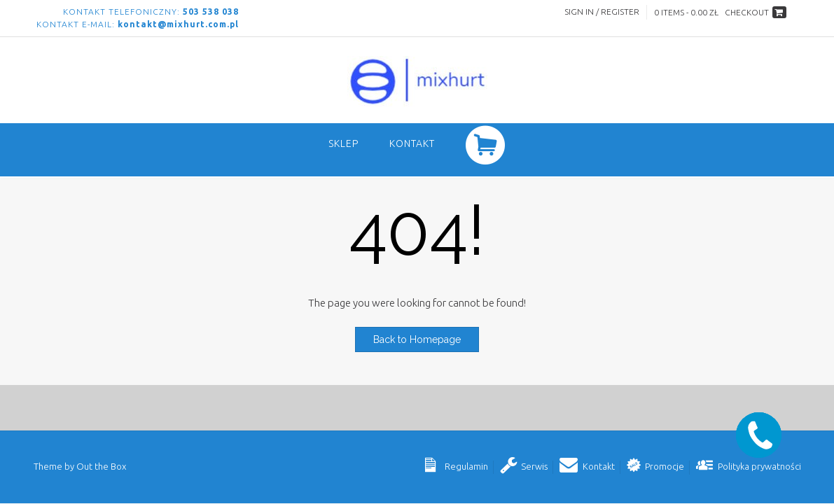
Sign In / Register (602, 12)
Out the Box (101, 466)
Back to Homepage (417, 339)
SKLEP (343, 143)
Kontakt (412, 143)
